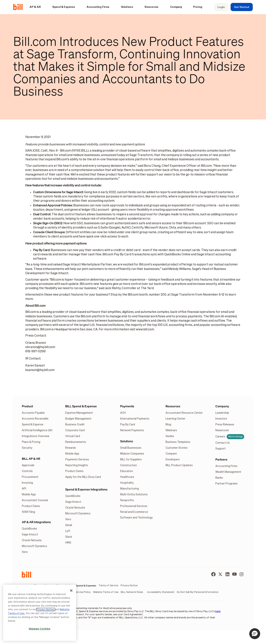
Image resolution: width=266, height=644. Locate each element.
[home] (19, 7)
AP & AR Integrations (36, 522)
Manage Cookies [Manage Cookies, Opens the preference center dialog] (40, 629)
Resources (173, 406)
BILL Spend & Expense (81, 406)
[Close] (71, 591)
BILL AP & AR (31, 459)
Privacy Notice (46, 610)
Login (221, 7)
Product (27, 406)
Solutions (127, 441)
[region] (40, 613)
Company (222, 406)
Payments (127, 406)
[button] (37, 7)
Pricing (198, 7)
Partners (221, 459)
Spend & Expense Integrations (86, 489)
